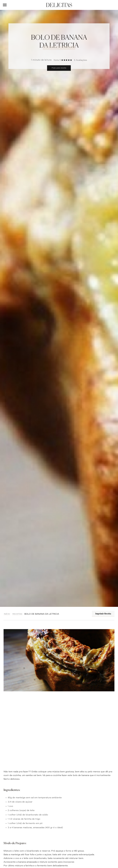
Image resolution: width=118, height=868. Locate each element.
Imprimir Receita (103, 614)
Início (7, 614)
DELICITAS (59, 5)
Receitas (17, 614)
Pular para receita (59, 68)
